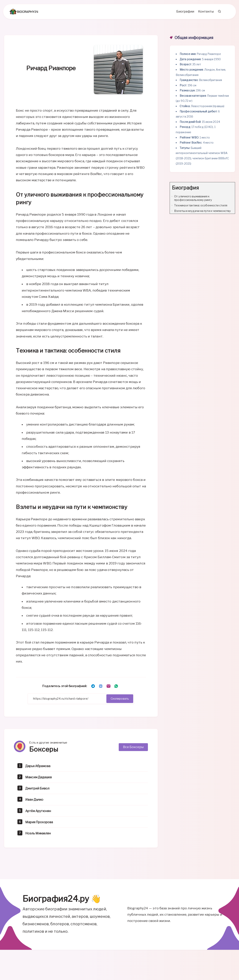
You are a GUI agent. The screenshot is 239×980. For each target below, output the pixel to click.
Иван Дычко (36, 802)
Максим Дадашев (40, 780)
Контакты (205, 14)
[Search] (218, 14)
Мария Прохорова (41, 825)
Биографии (184, 14)
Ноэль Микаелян (40, 836)
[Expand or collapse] (230, 191)
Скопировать (118, 701)
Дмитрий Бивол (39, 791)
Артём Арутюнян (40, 814)
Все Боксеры (133, 750)
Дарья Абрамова (39, 769)
